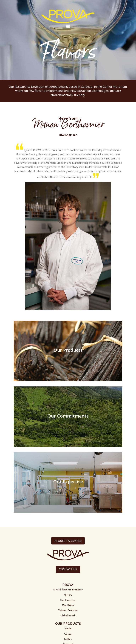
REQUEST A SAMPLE (68, 541)
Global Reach (68, 616)
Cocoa (68, 634)
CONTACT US (68, 569)
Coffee (68, 639)
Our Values (68, 605)
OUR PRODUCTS (68, 624)
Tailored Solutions (68, 611)
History (68, 595)
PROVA (68, 585)
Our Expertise (68, 600)
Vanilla (68, 629)
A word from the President (68, 590)
